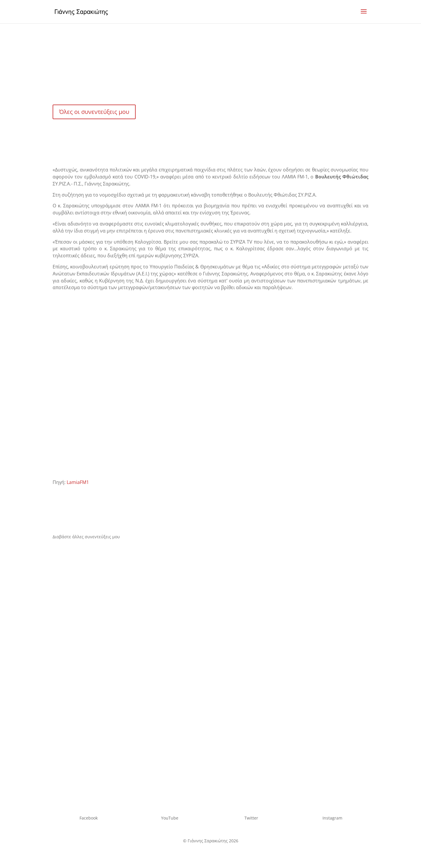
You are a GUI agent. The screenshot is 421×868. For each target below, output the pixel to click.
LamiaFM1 (78, 482)
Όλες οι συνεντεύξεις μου (94, 112)
